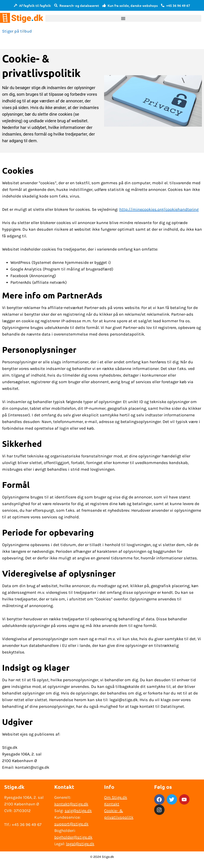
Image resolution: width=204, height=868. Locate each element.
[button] (123, 18)
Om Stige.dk (116, 797)
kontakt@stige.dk (71, 804)
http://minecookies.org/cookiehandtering (159, 209)
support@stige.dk (71, 824)
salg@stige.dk (78, 811)
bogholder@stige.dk (73, 837)
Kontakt (112, 804)
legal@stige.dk (80, 844)
